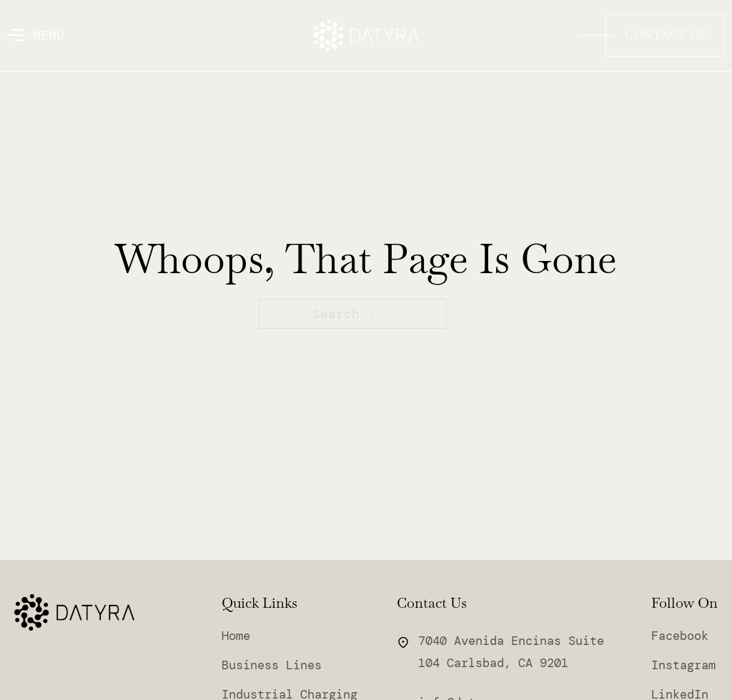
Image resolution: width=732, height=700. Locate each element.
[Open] (36, 35)
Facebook (680, 636)
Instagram (683, 665)
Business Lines (272, 665)
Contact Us (665, 35)
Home (236, 636)
